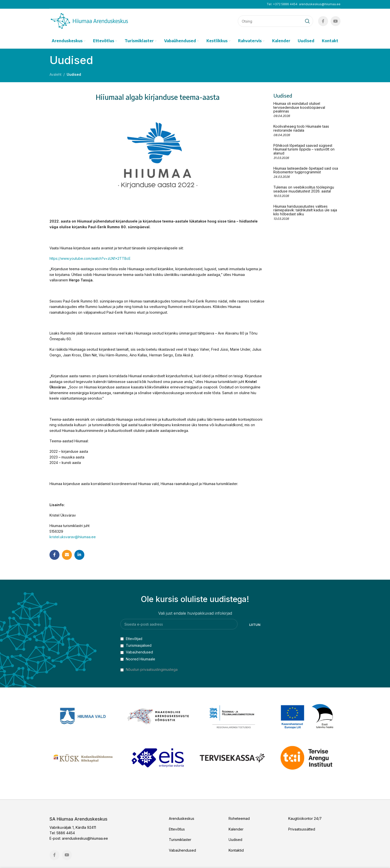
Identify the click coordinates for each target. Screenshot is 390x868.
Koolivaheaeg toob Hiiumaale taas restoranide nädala (301, 128)
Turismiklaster (180, 840)
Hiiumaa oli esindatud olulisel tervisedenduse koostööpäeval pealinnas (299, 107)
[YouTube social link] (336, 21)
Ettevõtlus (177, 829)
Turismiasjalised (136, 645)
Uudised (74, 74)
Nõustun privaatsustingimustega (152, 669)
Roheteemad (239, 818)
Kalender (236, 829)
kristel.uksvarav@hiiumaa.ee (73, 537)
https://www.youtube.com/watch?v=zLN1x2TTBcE (90, 258)
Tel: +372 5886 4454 (282, 4)
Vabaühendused (137, 652)
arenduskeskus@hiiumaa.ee (320, 4)
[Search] (275, 21)
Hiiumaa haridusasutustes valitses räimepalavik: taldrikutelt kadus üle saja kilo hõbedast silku (305, 210)
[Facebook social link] (323, 21)
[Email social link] (67, 555)
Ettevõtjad (131, 639)
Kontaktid (236, 850)
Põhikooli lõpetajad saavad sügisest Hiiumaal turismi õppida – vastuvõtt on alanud (304, 149)
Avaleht (55, 74)
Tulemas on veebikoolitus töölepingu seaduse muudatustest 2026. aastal (304, 189)
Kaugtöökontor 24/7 (305, 818)
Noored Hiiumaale (138, 659)
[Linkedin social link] (79, 555)
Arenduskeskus (182, 818)
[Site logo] (89, 21)
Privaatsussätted (302, 829)
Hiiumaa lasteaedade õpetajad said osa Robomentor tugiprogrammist (306, 170)
